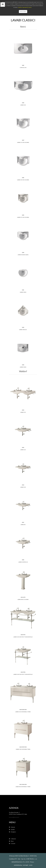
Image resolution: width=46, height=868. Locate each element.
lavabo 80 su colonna (23, 599)
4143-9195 (23, 635)
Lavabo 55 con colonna (23, 217)
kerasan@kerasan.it (14, 817)
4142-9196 (23, 672)
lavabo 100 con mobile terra (23, 749)
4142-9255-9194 (23, 747)
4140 (23, 560)
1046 (23, 178)
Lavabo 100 (23, 105)
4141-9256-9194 (23, 784)
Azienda (12, 827)
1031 (23, 290)
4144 (23, 447)
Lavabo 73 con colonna (23, 142)
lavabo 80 (23, 525)
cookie (31, 865)
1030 (23, 252)
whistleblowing (18, 865)
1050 (23, 103)
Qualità (12, 830)
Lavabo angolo (23, 330)
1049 (23, 65)
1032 (23, 327)
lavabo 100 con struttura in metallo (23, 674)
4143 (23, 410)
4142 (23, 485)
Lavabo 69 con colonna (23, 180)
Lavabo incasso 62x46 (23, 255)
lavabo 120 (23, 450)
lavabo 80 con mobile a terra (23, 787)
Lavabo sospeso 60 (23, 562)
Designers (12, 832)
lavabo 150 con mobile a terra (23, 712)
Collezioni (12, 839)
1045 (23, 215)
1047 (23, 140)
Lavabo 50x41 (23, 292)
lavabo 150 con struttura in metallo (23, 637)
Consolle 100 (23, 68)
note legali (25, 865)
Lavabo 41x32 (23, 367)
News (11, 841)
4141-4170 (23, 597)
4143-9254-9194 (23, 710)
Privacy (32, 862)
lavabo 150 (23, 412)
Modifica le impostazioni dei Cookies (25, 7)
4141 (23, 522)
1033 (23, 365)
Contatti (12, 844)
